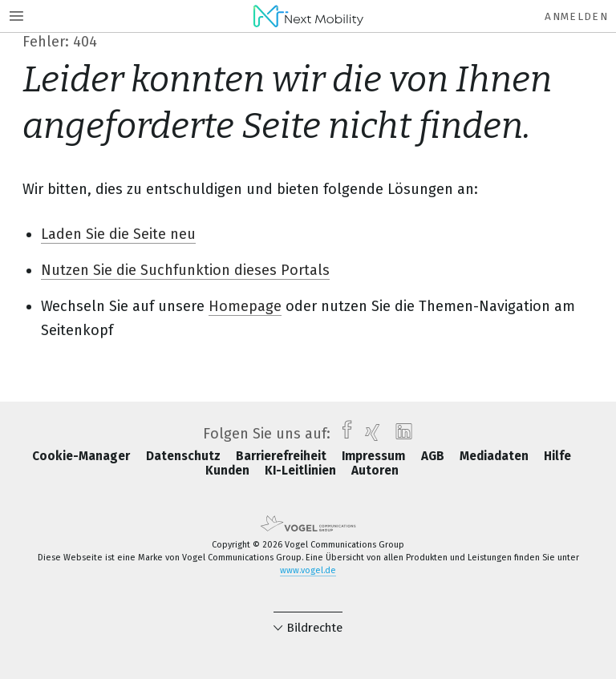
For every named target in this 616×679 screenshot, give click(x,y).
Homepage (245, 306)
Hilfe (557, 456)
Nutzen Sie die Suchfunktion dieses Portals (185, 270)
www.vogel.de (308, 570)
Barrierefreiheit (283, 456)
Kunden (229, 471)
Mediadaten (496, 456)
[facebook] (343, 434)
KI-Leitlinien (302, 471)
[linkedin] (400, 434)
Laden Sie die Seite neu (118, 234)
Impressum (375, 456)
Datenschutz (185, 456)
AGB (434, 456)
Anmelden (576, 16)
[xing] (369, 434)
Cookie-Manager (83, 456)
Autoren (375, 471)
